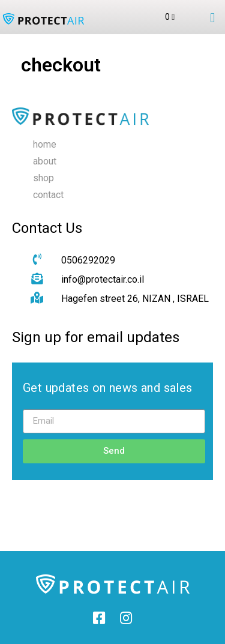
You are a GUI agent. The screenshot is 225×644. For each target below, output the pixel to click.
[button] (213, 18)
